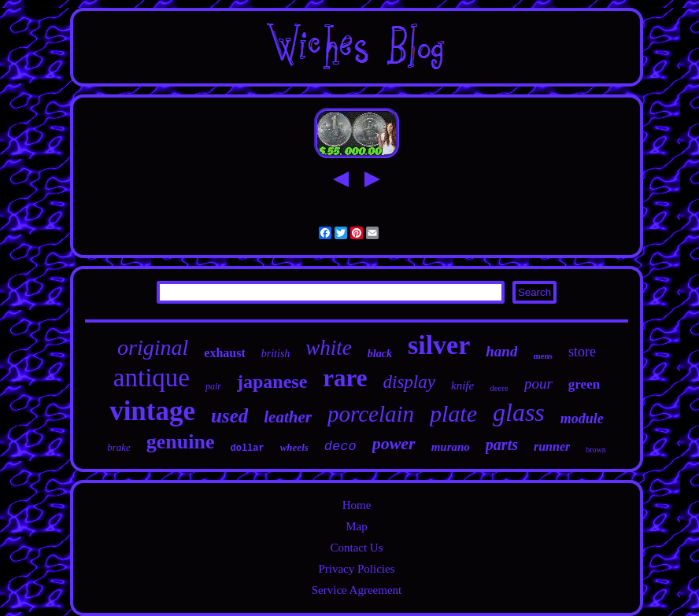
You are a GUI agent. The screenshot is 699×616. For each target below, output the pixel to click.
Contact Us (356, 548)
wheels (294, 447)
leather (288, 417)
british (276, 354)
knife (462, 385)
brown (596, 450)
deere (499, 388)
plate (453, 413)
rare (345, 378)
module (582, 419)
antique (152, 378)
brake (119, 447)
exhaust (224, 353)
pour (538, 384)
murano (451, 447)
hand (501, 351)
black (380, 354)
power (394, 443)
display (409, 382)
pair (213, 386)
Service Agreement (357, 590)
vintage (152, 411)
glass (519, 412)
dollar (247, 448)
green (584, 384)
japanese (272, 382)
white (329, 348)
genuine (181, 442)
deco (340, 446)
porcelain (371, 414)
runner (552, 446)
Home (357, 505)
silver (439, 345)
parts (502, 444)
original (153, 347)
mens (542, 356)
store (582, 352)
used (229, 416)
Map (357, 526)
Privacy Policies (356, 569)
